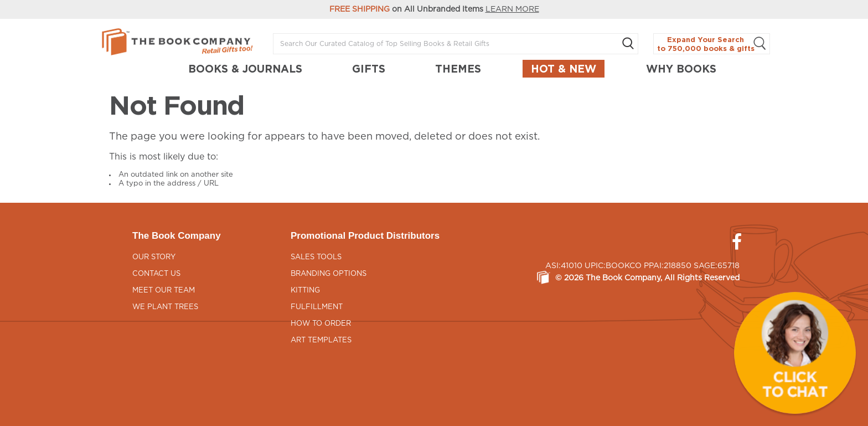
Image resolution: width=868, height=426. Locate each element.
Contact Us (156, 274)
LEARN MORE (512, 9)
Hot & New (564, 69)
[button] (795, 353)
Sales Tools (316, 257)
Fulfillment (317, 307)
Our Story (154, 257)
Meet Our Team (164, 291)
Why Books (681, 69)
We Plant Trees (165, 307)
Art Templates (321, 340)
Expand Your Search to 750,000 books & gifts (712, 44)
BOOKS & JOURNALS (245, 69)
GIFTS (369, 69)
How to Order (321, 324)
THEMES (458, 69)
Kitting (305, 291)
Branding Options (329, 274)
